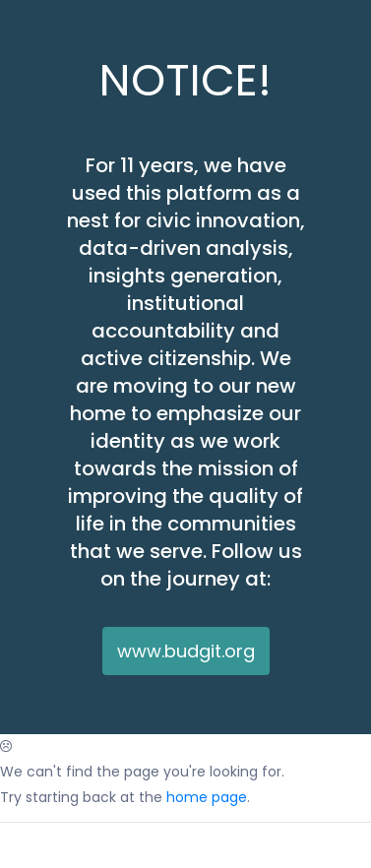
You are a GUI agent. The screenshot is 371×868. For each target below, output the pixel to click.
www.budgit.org (186, 651)
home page (207, 797)
